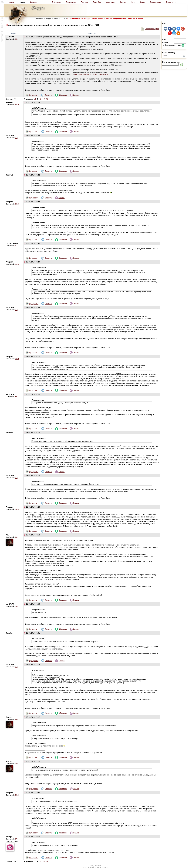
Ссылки (123, 2)
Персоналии (171, 2)
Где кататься (71, 2)
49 (47, 99)
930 (16, 537)
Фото (133, 2)
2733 (17, 839)
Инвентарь (110, 2)
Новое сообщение (150, 29)
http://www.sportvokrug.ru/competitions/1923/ (91, 74)
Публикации (56, 2)
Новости (11, 2)
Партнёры (97, 2)
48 (44, 99)
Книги (44, 2)
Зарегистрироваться (172, 45)
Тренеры (85, 2)
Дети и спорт (59, 18)
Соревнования (155, 2)
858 (16, 39)
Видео (142, 2)
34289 (17, 105)
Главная (40, 18)
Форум (49, 18)
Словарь (34, 2)
